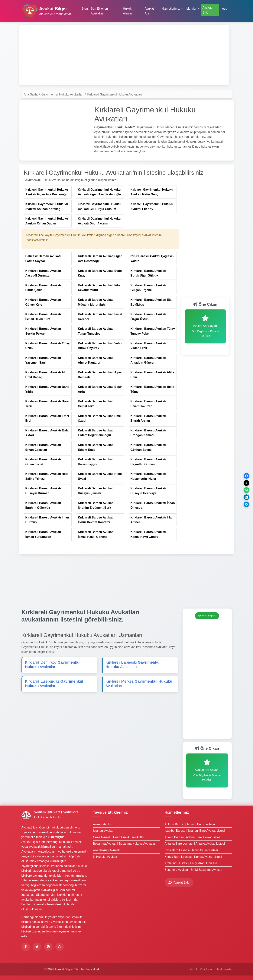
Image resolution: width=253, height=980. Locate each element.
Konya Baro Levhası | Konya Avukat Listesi (193, 857)
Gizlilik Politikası (201, 969)
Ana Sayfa (31, 94)
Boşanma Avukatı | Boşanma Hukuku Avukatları (125, 844)
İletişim (225, 9)
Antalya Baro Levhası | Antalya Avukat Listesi (195, 844)
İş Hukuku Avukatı (105, 857)
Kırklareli (47, 192)
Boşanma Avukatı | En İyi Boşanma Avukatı (193, 870)
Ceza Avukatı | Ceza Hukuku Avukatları (119, 837)
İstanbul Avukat (103, 831)
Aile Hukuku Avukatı (106, 850)
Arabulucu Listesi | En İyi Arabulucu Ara (191, 863)
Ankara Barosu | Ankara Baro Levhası (190, 824)
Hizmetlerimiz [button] (171, 9)
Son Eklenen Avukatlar (99, 11)
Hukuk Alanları (128, 11)
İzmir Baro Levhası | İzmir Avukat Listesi (191, 850)
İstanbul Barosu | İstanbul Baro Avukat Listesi (195, 831)
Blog (85, 9)
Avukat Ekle (207, 10)
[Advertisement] (124, 55)
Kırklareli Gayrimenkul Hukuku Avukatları (115, 94)
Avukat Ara (149, 11)
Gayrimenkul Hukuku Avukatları (62, 94)
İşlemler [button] (191, 9)
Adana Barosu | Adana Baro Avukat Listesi (193, 837)
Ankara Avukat (103, 824)
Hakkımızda (224, 969)
